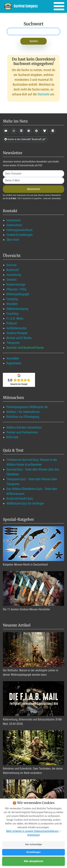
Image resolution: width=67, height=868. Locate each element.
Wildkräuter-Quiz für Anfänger (25, 503)
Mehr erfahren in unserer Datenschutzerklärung (32, 831)
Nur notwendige (33, 844)
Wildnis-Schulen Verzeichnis (24, 427)
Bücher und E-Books (19, 338)
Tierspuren (13, 343)
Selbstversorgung (17, 309)
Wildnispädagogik (18, 294)
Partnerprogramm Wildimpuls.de (27, 407)
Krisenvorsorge (16, 284)
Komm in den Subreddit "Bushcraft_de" (25, 139)
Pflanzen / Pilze (16, 289)
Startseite (43, 94)
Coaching (12, 314)
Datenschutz (14, 225)
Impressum (14, 220)
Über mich (13, 240)
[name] (33, 174)
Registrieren (14, 363)
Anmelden (13, 358)
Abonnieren (34, 189)
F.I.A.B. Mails (15, 318)
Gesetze (11, 280)
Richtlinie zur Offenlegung (23, 417)
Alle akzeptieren (33, 861)
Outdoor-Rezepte (17, 333)
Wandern (12, 304)
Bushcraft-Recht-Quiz (20, 499)
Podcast (12, 323)
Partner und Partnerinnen (22, 432)
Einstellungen (33, 852)
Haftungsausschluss (19, 230)
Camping (12, 299)
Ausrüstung (14, 275)
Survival (11, 265)
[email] (33, 180)
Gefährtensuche (16, 328)
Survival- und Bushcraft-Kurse (25, 348)
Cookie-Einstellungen (20, 235)
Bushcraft (13, 270)
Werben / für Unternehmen (23, 412)
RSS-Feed (12, 437)
